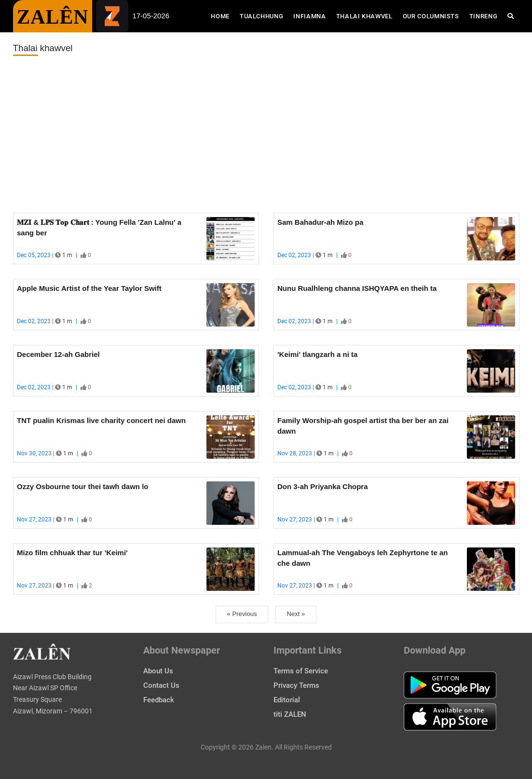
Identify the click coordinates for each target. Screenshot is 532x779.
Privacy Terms (296, 685)
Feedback (159, 700)
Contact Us (161, 685)
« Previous (242, 614)
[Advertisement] (266, 135)
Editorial (287, 700)
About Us (158, 671)
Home (223, 15)
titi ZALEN (290, 714)
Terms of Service (301, 671)
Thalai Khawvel (364, 16)
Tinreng (484, 16)
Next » (296, 614)
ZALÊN (53, 17)
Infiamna (309, 16)
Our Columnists (431, 16)
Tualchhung (262, 16)
